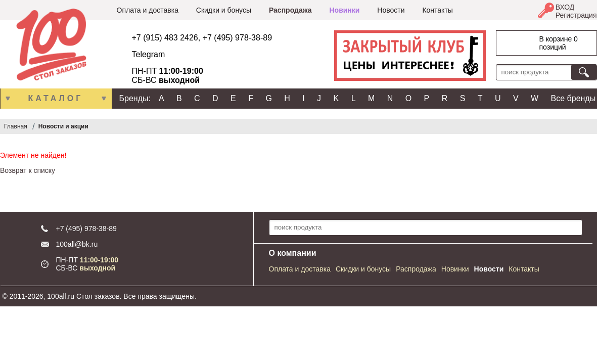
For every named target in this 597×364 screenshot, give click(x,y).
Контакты (437, 10)
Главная (16, 126)
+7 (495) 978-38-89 (237, 38)
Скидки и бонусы (224, 10)
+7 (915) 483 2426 (165, 38)
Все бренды (573, 98)
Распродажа (290, 10)
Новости (391, 10)
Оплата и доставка (148, 10)
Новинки (344, 10)
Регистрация (576, 15)
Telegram (149, 54)
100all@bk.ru (77, 244)
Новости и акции (63, 126)
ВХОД (565, 7)
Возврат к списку (28, 170)
